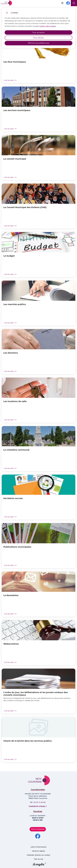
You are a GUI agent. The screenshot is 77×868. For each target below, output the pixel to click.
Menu (62, 3)
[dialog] (38, 28)
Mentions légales (39, 851)
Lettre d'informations (38, 847)
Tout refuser (39, 38)
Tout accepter (38, 33)
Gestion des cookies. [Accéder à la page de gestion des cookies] (48, 26)
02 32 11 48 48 (40, 802)
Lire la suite (10, 80)
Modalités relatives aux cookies (38, 855)
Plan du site (39, 859)
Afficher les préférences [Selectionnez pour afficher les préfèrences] (38, 43)
